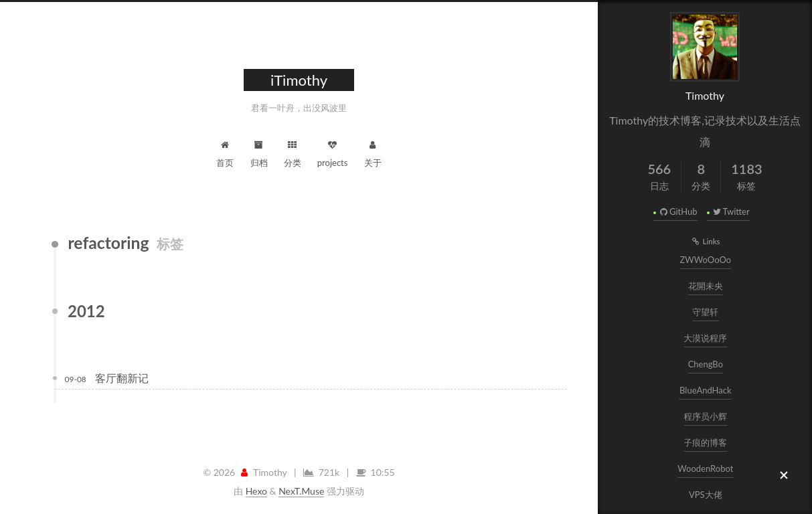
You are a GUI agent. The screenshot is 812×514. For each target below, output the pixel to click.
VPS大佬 (706, 495)
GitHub (677, 211)
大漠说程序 (706, 338)
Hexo (256, 491)
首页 (225, 152)
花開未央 (706, 286)
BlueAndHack (706, 390)
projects (333, 152)
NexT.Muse (301, 491)
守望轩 (706, 312)
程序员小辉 (706, 416)
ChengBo (706, 364)
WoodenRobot (706, 468)
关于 (373, 152)
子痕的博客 (706, 442)
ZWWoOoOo (706, 260)
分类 (293, 152)
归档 (259, 152)
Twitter (731, 211)
